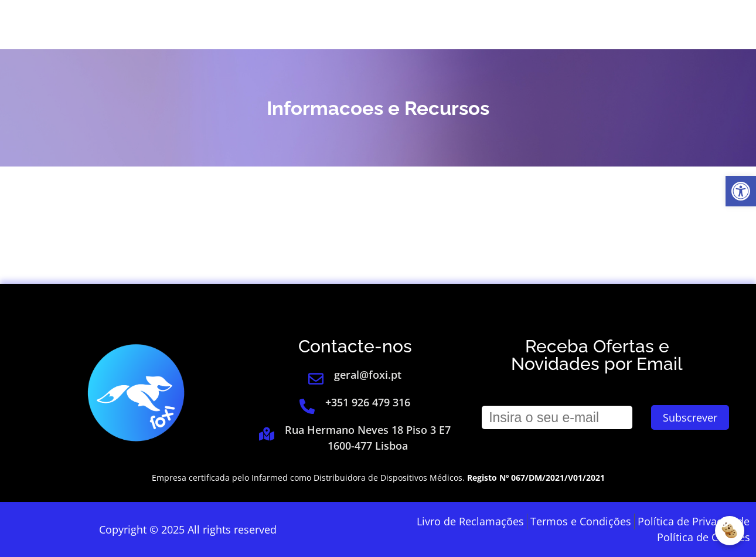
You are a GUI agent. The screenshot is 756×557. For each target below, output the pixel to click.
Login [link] (570, 25)
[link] (741, 191)
